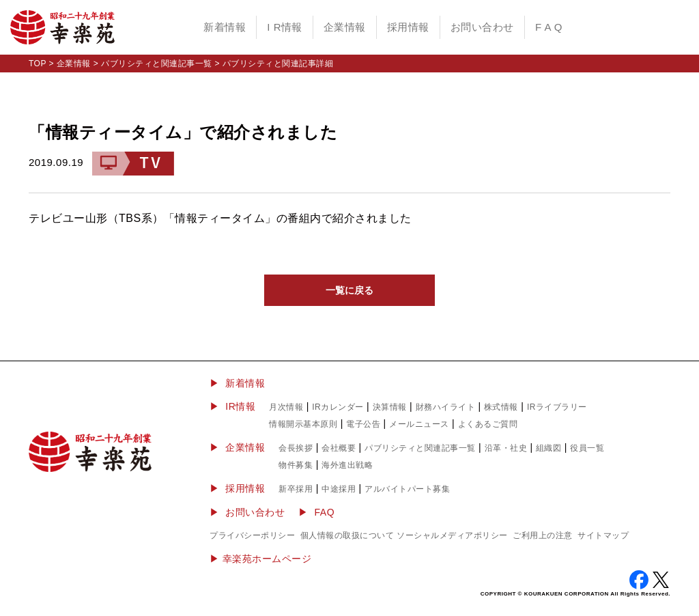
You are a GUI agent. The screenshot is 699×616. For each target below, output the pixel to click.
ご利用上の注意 (543, 535)
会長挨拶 (296, 448)
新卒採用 (296, 489)
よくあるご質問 (488, 424)
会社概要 (339, 448)
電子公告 (363, 424)
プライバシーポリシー (252, 535)
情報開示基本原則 (303, 424)
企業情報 (345, 27)
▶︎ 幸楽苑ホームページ (260, 559)
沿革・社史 (506, 448)
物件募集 (296, 465)
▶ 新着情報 (237, 383)
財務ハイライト (446, 407)
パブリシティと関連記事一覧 (157, 64)
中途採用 (339, 489)
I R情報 (285, 27)
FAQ (325, 512)
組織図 (549, 448)
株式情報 (501, 407)
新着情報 (225, 27)
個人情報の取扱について (347, 535)
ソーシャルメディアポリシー (452, 535)
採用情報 (408, 27)
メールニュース (419, 424)
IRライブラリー (557, 407)
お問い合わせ (482, 27)
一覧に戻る (349, 290)
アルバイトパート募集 (407, 489)
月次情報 (286, 407)
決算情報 (390, 407)
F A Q (549, 27)
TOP (38, 64)
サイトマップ (603, 535)
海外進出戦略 (347, 465)
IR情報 (240, 406)
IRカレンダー (338, 407)
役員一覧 (587, 448)
